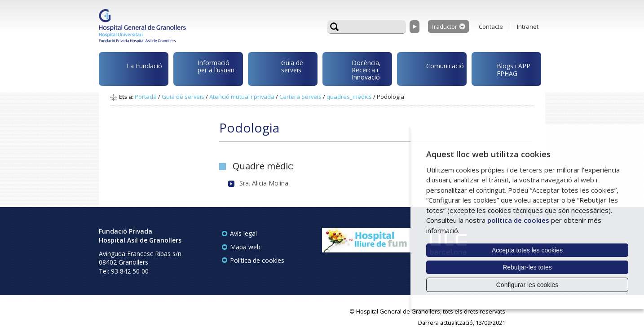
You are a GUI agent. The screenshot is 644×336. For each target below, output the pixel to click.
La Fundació (132, 70)
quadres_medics (349, 97)
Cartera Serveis (300, 97)
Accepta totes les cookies (527, 250)
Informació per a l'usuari (205, 68)
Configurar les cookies (527, 285)
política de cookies (518, 220)
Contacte (491, 27)
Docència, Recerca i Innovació (353, 69)
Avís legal (243, 233)
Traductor (444, 27)
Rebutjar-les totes (527, 267)
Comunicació (432, 67)
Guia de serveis (277, 71)
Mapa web (245, 247)
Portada (146, 97)
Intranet (528, 27)
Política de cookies (257, 260)
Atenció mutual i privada (242, 97)
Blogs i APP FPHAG (503, 67)
